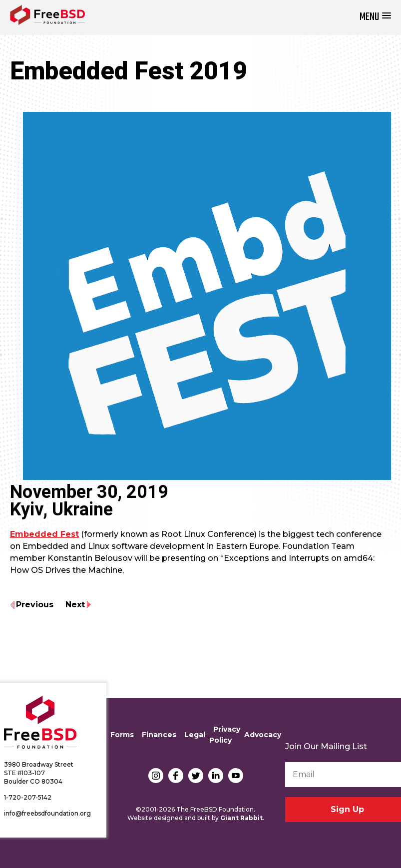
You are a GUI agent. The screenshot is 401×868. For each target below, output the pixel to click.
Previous (35, 605)
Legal (195, 735)
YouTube (236, 776)
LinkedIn (216, 776)
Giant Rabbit (241, 818)
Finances (159, 735)
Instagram (156, 776)
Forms (122, 735)
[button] (375, 17)
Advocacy (263, 735)
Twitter (196, 776)
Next (75, 605)
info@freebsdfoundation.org (47, 813)
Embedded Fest (44, 534)
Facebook (176, 776)
